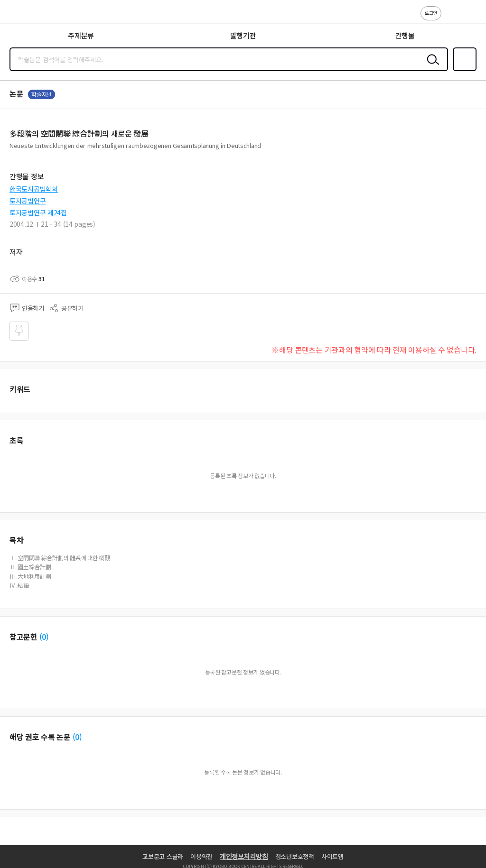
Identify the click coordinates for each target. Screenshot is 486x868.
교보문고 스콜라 (163, 856)
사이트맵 (332, 856)
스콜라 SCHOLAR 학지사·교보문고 (29, 15)
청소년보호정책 (295, 856)
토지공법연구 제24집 (38, 212)
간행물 (405, 35)
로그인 (431, 13)
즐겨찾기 (463, 70)
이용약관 (201, 856)
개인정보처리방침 (244, 856)
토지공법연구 (28, 201)
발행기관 (243, 35)
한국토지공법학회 (34, 189)
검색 (431, 67)
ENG (471, 18)
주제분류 (81, 35)
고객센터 (451, 18)
